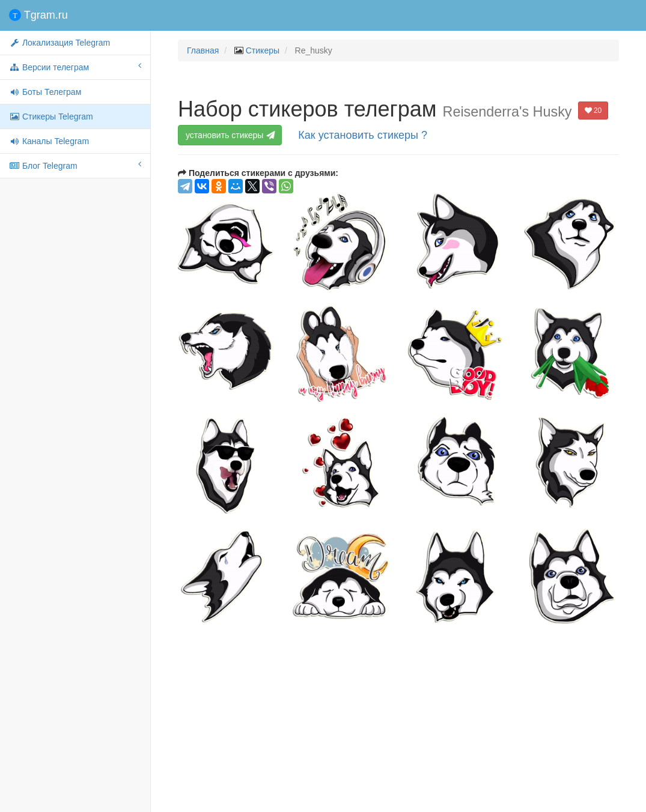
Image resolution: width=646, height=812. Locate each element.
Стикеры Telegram (51, 117)
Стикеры (263, 50)
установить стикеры (231, 135)
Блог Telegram (75, 165)
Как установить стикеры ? (363, 135)
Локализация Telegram (59, 43)
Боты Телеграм (45, 92)
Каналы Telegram (49, 141)
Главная (203, 50)
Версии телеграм (75, 67)
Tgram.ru (38, 15)
